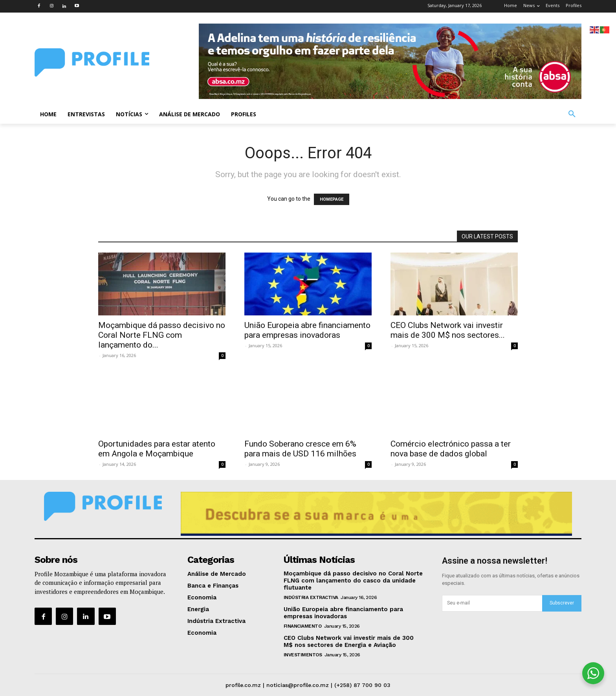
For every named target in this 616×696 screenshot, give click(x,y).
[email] (492, 603)
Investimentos (303, 655)
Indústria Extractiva (311, 597)
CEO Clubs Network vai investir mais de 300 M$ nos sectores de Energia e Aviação (349, 641)
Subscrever (562, 603)
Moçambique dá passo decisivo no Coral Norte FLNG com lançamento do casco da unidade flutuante (353, 581)
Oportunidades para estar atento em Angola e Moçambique (157, 449)
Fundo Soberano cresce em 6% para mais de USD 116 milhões (300, 449)
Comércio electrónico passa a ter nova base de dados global (451, 449)
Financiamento (303, 626)
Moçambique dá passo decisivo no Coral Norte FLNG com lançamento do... (162, 335)
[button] (572, 114)
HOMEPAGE (332, 199)
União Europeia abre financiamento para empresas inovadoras (307, 330)
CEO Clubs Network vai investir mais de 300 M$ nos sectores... (448, 330)
